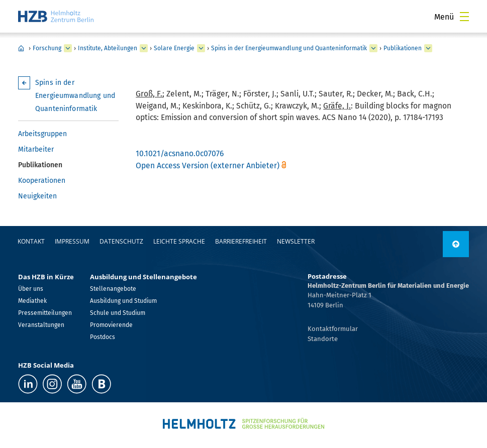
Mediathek (32, 301)
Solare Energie (174, 48)
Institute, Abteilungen (108, 48)
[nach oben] (456, 244)
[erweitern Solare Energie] (201, 48)
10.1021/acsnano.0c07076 (180, 153)
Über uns (31, 289)
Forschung (47, 48)
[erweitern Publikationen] (428, 48)
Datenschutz (121, 241)
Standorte (323, 339)
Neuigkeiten (37, 196)
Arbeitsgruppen (42, 134)
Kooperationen (42, 181)
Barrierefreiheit (241, 241)
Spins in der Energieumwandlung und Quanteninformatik (289, 48)
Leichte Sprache (179, 241)
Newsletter (296, 241)
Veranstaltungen (41, 325)
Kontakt (31, 241)
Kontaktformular (333, 329)
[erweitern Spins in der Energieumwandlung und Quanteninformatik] (373, 48)
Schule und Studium (118, 313)
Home (21, 48)
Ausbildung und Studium (123, 301)
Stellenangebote (113, 289)
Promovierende (111, 325)
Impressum (72, 241)
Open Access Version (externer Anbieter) (208, 165)
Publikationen (403, 48)
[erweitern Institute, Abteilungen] (144, 48)
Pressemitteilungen (45, 313)
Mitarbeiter (36, 149)
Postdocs (103, 337)
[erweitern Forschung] (68, 48)
